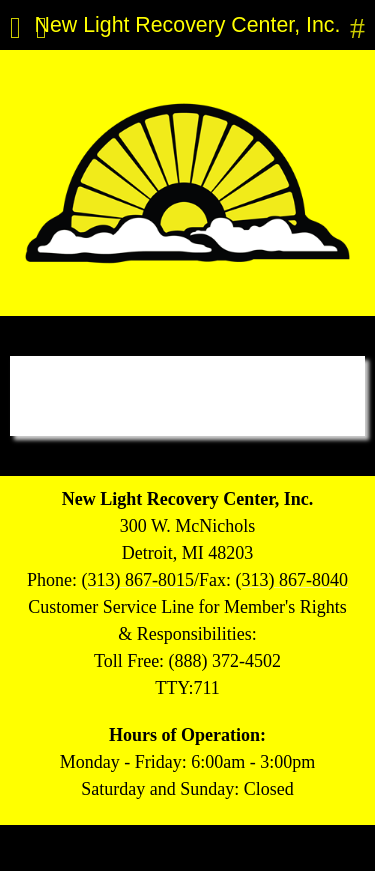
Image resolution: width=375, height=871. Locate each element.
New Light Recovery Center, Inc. (188, 25)
